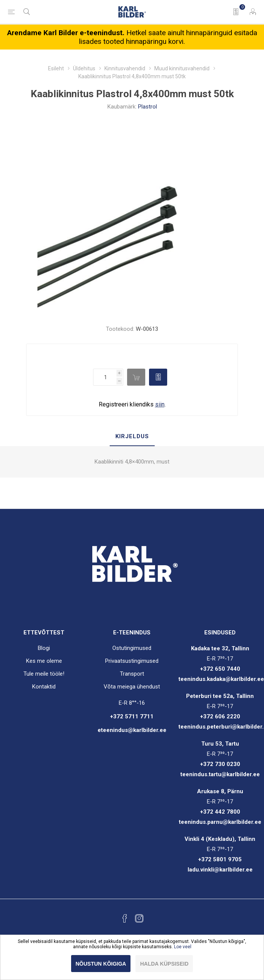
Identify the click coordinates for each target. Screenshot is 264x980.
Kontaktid (44, 687)
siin (160, 404)
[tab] (132, 437)
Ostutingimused (132, 648)
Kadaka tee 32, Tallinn (220, 648)
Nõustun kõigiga (101, 964)
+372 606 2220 (220, 716)
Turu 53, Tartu (220, 744)
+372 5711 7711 (132, 716)
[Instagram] (139, 918)
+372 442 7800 (220, 812)
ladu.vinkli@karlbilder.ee (220, 870)
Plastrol (148, 107)
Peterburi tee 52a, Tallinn (220, 696)
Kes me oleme (44, 661)
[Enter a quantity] (105, 377)
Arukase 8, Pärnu (220, 791)
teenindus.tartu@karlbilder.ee (220, 774)
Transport (132, 674)
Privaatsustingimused (132, 661)
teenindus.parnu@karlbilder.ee (220, 822)
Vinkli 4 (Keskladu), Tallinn (220, 839)
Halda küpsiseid (164, 964)
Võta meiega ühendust (132, 687)
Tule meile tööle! (44, 674)
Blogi (44, 648)
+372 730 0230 (220, 764)
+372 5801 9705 (220, 859)
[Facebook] (125, 918)
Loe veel (183, 947)
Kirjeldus (132, 436)
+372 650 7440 (220, 669)
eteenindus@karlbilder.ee (132, 730)
